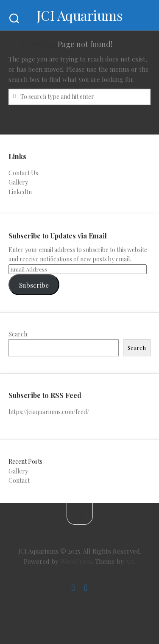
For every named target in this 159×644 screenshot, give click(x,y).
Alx (130, 561)
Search (18, 334)
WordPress (76, 561)
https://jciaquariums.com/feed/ (49, 412)
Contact (19, 480)
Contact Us (23, 173)
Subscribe (34, 285)
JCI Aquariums (80, 15)
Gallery (18, 182)
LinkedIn (20, 192)
